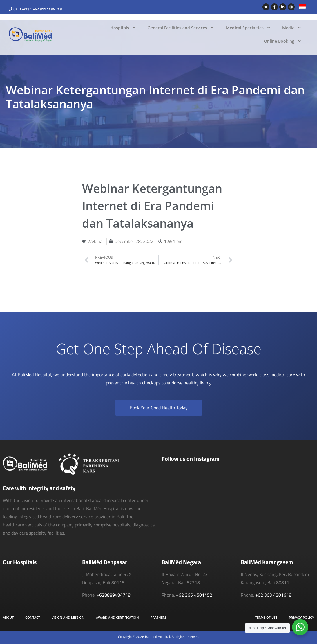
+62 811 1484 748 (47, 9)
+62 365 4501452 (194, 595)
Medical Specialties (248, 28)
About (8, 617)
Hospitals (123, 28)
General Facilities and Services (181, 28)
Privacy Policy (301, 617)
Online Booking (283, 41)
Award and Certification (117, 617)
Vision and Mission (68, 617)
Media (292, 28)
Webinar (96, 241)
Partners (158, 617)
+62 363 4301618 (273, 595)
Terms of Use (266, 617)
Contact (33, 617)
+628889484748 (114, 595)
